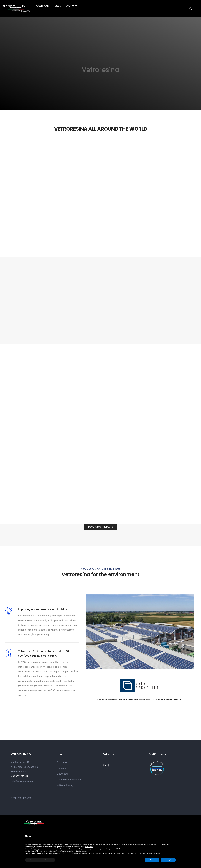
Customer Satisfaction (69, 814)
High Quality (95, 6)
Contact (145, 6)
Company (58, 6)
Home (44, 6)
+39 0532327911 (20, 811)
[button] (168, 371)
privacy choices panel (153, 853)
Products (76, 6)
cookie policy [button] (89, 847)
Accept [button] (168, 860)
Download (115, 6)
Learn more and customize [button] (40, 860)
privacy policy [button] (102, 845)
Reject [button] (152, 860)
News (130, 6)
